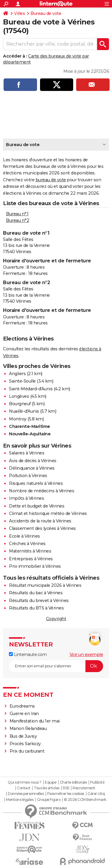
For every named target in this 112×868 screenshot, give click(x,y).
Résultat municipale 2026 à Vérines (45, 585)
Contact (24, 788)
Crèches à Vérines (27, 544)
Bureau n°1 (17, 214)
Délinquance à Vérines (32, 468)
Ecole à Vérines (24, 536)
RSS (66, 788)
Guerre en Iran (24, 714)
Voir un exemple (86, 655)
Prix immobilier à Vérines (35, 566)
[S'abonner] (56, 666)
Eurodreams (22, 706)
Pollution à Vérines (28, 476)
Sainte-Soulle (22, 381)
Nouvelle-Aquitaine (30, 434)
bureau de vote (51, 180)
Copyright (56, 619)
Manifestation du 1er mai (35, 721)
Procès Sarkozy (25, 744)
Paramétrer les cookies (66, 794)
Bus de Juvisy (23, 736)
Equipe (50, 782)
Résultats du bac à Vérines (36, 593)
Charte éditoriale (73, 782)
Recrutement (84, 788)
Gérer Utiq (96, 794)
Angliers (17, 374)
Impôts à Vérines (26, 498)
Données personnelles (26, 794)
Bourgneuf (20, 404)
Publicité (97, 782)
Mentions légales (20, 800)
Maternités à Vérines (30, 551)
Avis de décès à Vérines (33, 461)
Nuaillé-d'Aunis (24, 411)
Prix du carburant (27, 751)
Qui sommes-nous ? (25, 782)
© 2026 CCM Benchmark (85, 800)
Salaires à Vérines (27, 453)
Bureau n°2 (17, 220)
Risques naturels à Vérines (36, 483)
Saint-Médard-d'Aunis (31, 389)
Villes (19, 13)
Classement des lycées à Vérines (42, 528)
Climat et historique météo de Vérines (48, 513)
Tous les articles (47, 788)
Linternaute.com (28, 655)
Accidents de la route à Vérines (40, 521)
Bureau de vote (46, 13)
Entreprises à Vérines (31, 559)
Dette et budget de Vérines (37, 506)
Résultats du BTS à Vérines (36, 608)
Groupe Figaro (49, 800)
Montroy (18, 419)
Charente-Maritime (30, 426)
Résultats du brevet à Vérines (39, 601)
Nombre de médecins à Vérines (42, 491)
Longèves (19, 396)
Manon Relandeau (28, 728)
